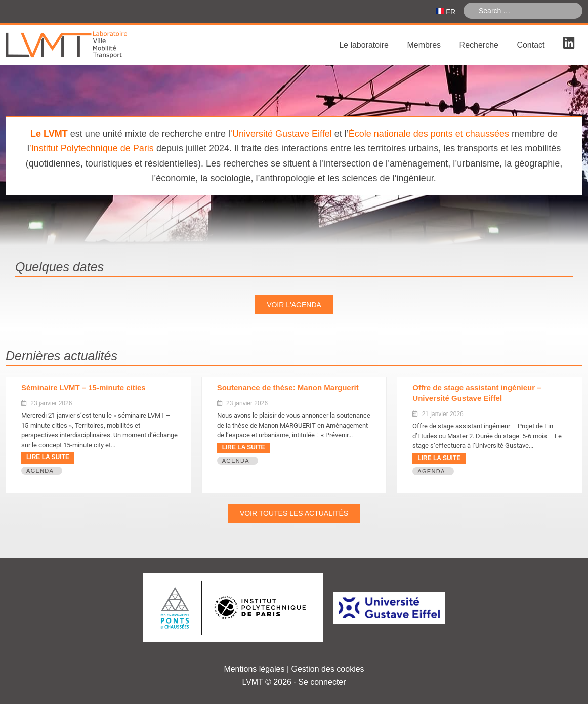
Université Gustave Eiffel (282, 134)
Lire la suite (48, 457)
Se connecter (322, 682)
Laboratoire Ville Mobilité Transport (81, 45)
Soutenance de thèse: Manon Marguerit (288, 387)
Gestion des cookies (328, 669)
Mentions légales (254, 669)
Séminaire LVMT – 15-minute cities (83, 387)
